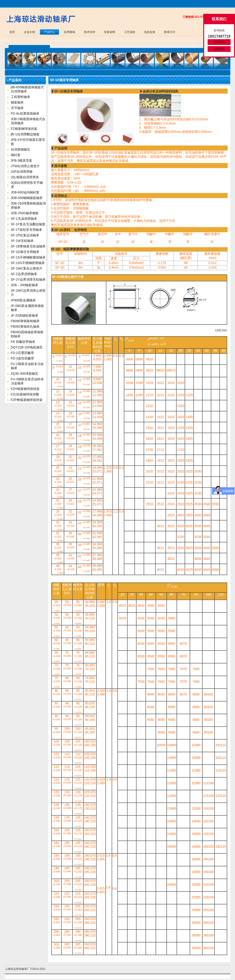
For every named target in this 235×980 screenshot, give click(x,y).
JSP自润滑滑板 (22, 172)
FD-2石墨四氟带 (22, 353)
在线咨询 (219, 42)
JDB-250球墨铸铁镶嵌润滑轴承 (28, 205)
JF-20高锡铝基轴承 (25, 315)
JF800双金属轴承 (23, 300)
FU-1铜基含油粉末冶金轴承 (27, 366)
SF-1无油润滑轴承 (24, 219)
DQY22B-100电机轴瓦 (27, 347)
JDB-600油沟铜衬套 (25, 192)
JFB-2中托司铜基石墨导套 (28, 142)
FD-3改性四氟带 (22, 358)
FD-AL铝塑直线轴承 (25, 113)
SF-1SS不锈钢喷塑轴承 (28, 263)
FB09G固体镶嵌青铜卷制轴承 (27, 334)
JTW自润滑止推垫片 (25, 166)
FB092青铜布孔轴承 (25, 327)
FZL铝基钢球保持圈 (25, 394)
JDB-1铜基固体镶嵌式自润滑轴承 (28, 121)
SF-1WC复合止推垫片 (27, 268)
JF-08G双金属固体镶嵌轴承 (28, 308)
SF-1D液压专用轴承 (25, 252)
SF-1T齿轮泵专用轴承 (27, 230)
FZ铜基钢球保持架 (24, 129)
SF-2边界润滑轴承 (24, 274)
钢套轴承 (17, 102)
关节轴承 (17, 108)
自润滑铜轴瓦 (20, 149)
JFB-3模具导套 (22, 160)
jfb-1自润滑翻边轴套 (25, 134)
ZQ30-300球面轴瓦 (25, 374)
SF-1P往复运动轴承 (25, 235)
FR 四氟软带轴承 (23, 342)
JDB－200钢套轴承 (25, 285)
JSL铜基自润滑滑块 (25, 177)
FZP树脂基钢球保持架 (27, 400)
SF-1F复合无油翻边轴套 (28, 224)
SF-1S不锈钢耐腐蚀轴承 (28, 257)
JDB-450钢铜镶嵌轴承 (27, 198)
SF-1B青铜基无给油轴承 (28, 246)
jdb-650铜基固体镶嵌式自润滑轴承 (28, 89)
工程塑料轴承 (20, 97)
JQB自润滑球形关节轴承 (27, 185)
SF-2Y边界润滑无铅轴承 (28, 279)
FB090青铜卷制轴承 (25, 321)
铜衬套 (16, 155)
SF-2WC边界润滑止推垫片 (28, 293)
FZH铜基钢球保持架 (25, 389)
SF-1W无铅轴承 (22, 241)
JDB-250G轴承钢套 (25, 213)
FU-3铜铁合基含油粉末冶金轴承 (27, 381)
